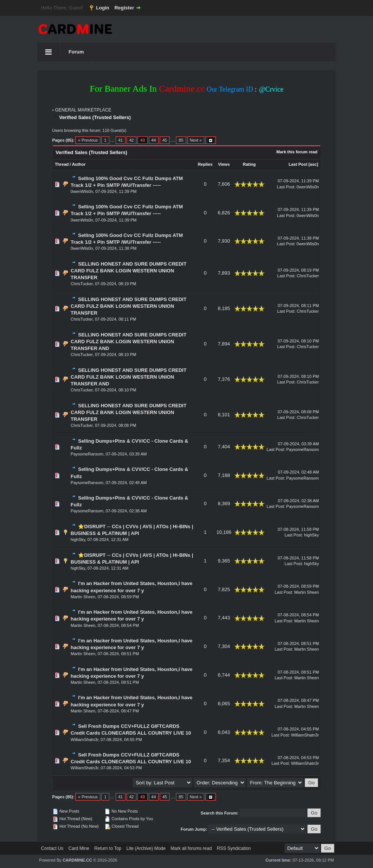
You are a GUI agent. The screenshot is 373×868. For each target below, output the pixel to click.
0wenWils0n (82, 191)
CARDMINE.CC (77, 860)
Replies (205, 164)
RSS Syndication (234, 848)
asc (313, 164)
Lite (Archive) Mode (146, 848)
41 (121, 140)
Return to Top (108, 848)
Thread (62, 164)
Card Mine (79, 848)
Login (103, 8)
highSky (78, 539)
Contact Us (52, 848)
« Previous (88, 140)
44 (154, 140)
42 (131, 140)
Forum (76, 52)
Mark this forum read (297, 152)
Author (79, 164)
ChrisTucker (82, 284)
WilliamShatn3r (85, 740)
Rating (249, 164)
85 (181, 140)
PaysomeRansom (87, 454)
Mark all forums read (191, 848)
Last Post (298, 164)
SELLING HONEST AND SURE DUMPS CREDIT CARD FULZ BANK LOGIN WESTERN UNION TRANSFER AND (129, 342)
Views (224, 164)
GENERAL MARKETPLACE (83, 110)
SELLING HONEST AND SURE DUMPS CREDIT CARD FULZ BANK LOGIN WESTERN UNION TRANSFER (129, 271)
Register (124, 8)
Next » (196, 140)
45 (165, 140)
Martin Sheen (83, 597)
